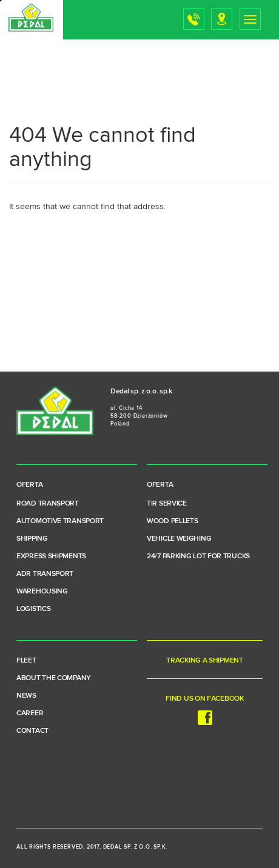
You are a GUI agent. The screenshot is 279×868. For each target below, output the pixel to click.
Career (30, 713)
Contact (32, 731)
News (26, 696)
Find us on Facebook (204, 710)
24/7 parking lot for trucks (198, 556)
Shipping (32, 539)
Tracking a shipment (204, 661)
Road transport (48, 504)
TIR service (167, 504)
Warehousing (42, 592)
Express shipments (51, 556)
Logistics (33, 609)
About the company (54, 678)
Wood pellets (172, 521)
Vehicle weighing (179, 539)
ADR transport (45, 574)
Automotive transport (60, 521)
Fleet (26, 661)
